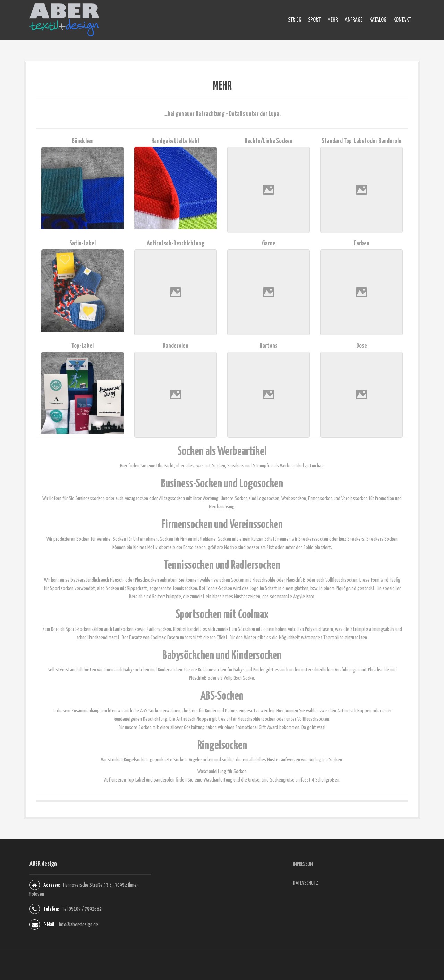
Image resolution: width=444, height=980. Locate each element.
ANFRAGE (354, 20)
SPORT (314, 20)
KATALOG (378, 20)
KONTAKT (402, 20)
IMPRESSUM (303, 864)
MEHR (333, 20)
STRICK (294, 20)
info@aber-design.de (79, 925)
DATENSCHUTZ (306, 883)
